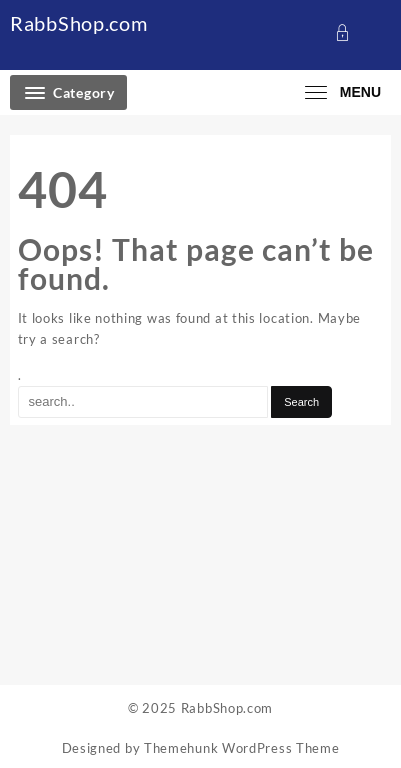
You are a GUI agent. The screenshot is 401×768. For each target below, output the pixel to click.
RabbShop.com (78, 23)
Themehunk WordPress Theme (242, 748)
